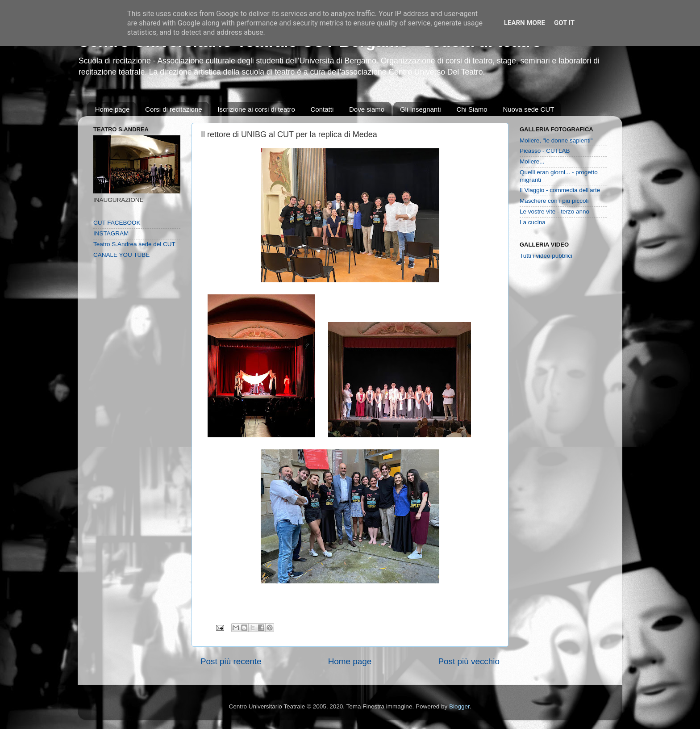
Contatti (322, 109)
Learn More (525, 23)
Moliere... (532, 161)
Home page (112, 109)
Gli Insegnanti (421, 109)
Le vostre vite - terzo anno (554, 212)
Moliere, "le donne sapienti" (556, 140)
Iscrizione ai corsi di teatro (256, 109)
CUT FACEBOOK (117, 223)
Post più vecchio (469, 661)
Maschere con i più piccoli (554, 201)
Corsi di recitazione (174, 109)
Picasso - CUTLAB (545, 151)
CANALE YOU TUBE (121, 255)
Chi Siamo (472, 109)
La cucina (533, 222)
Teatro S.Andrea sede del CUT (134, 244)
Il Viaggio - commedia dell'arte (560, 190)
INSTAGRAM (111, 233)
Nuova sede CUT (528, 109)
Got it (564, 23)
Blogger (459, 706)
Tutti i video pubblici (546, 256)
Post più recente (231, 661)
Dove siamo (367, 109)
